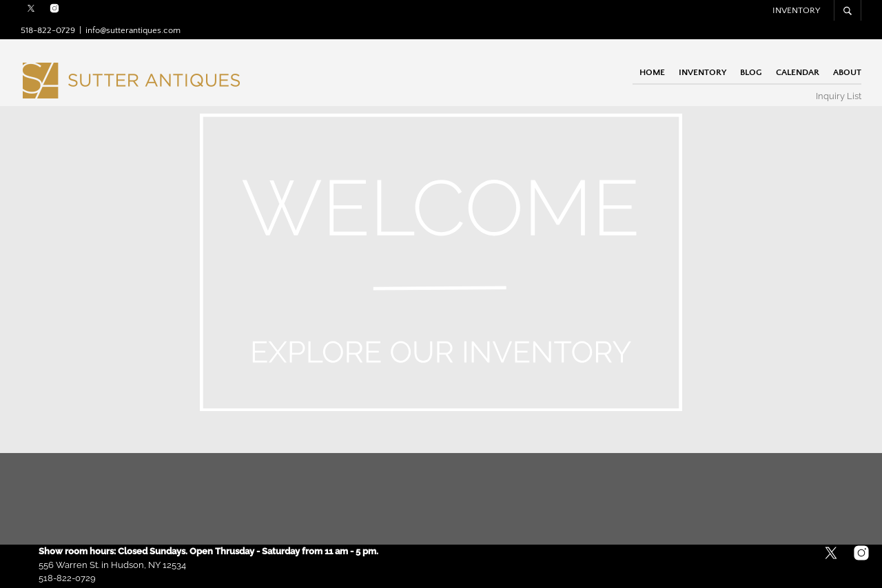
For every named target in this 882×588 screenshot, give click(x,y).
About (847, 72)
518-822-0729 (48, 30)
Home (652, 72)
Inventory (796, 10)
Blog (751, 72)
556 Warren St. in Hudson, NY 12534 (112, 565)
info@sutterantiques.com (133, 30)
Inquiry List (839, 96)
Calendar (798, 72)
